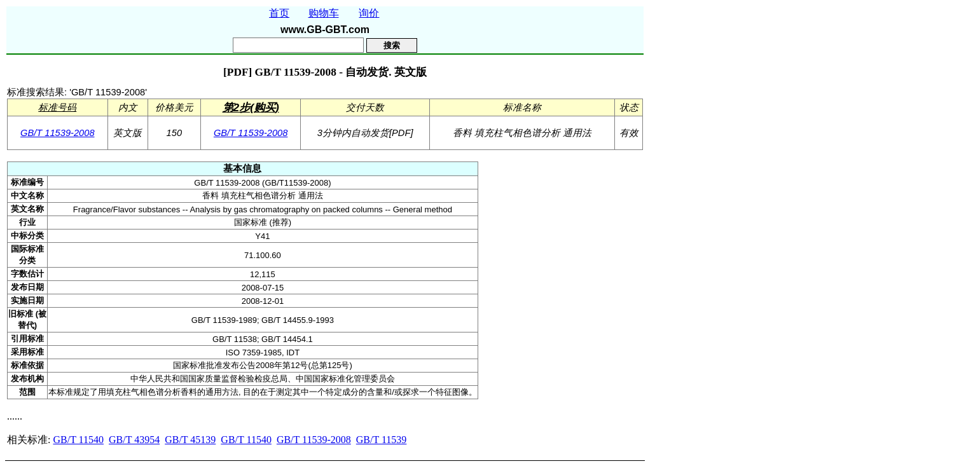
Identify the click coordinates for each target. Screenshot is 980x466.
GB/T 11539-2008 (58, 133)
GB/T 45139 (190, 440)
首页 (279, 13)
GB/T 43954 (134, 440)
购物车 (324, 13)
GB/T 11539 (382, 440)
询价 (369, 13)
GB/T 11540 (78, 440)
